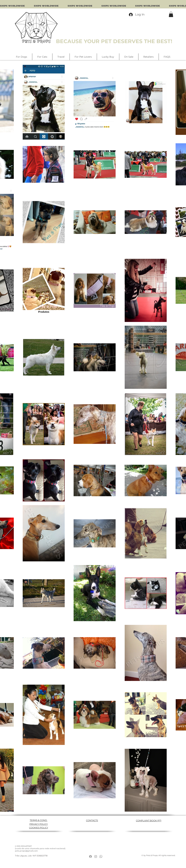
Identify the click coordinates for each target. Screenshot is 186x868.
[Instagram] (96, 856)
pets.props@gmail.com (26, 851)
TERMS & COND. (39, 820)
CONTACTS (92, 820)
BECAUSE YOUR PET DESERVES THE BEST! (114, 41)
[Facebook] (90, 856)
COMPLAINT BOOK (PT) (149, 821)
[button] (171, 14)
